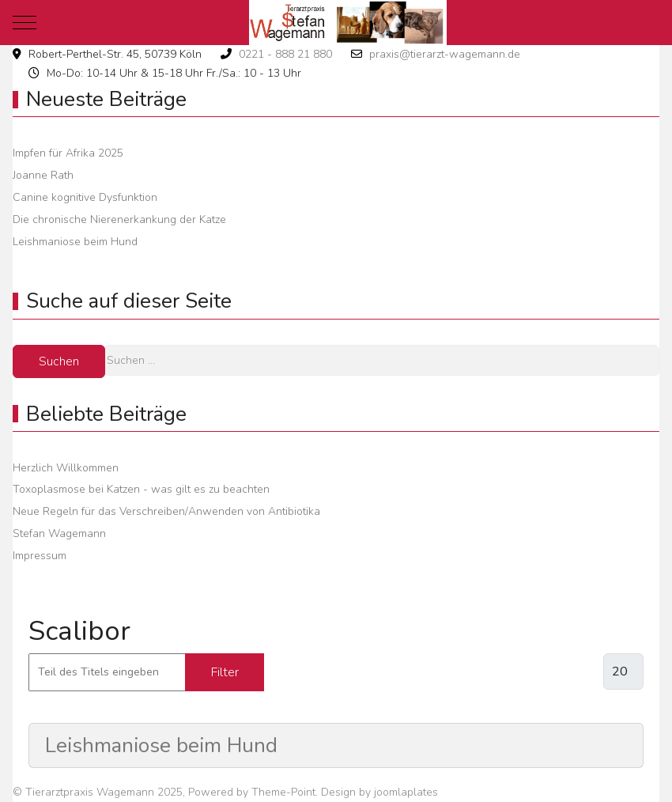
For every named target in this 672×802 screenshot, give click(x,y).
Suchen (59, 361)
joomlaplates (406, 792)
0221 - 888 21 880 (285, 54)
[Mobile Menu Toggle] (25, 22)
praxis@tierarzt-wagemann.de (445, 54)
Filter (225, 672)
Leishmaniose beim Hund (161, 745)
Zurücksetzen (327, 672)
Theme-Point (283, 792)
